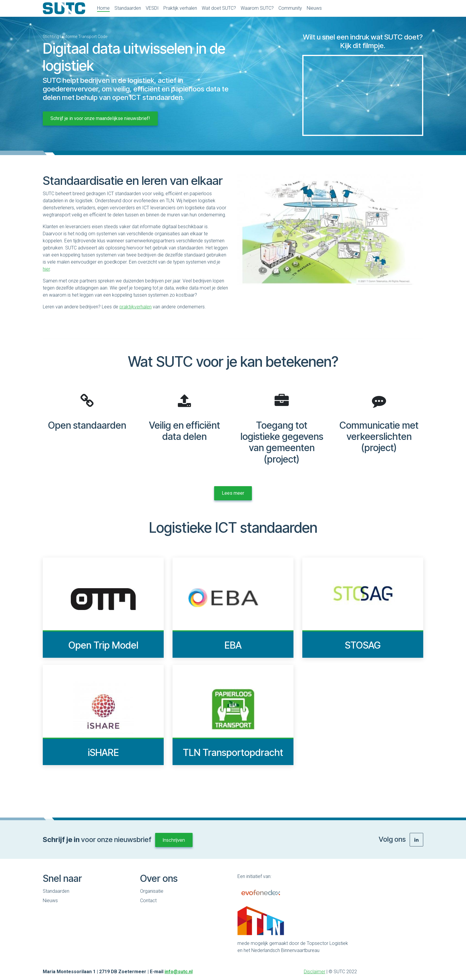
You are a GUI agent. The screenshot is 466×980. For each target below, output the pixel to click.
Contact (148, 901)
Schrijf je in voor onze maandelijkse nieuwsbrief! (100, 118)
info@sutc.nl (179, 972)
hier (46, 269)
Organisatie (152, 891)
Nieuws (50, 901)
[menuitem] (103, 8)
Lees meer (233, 493)
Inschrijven (174, 840)
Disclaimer (315, 972)
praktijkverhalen (136, 307)
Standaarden (56, 891)
